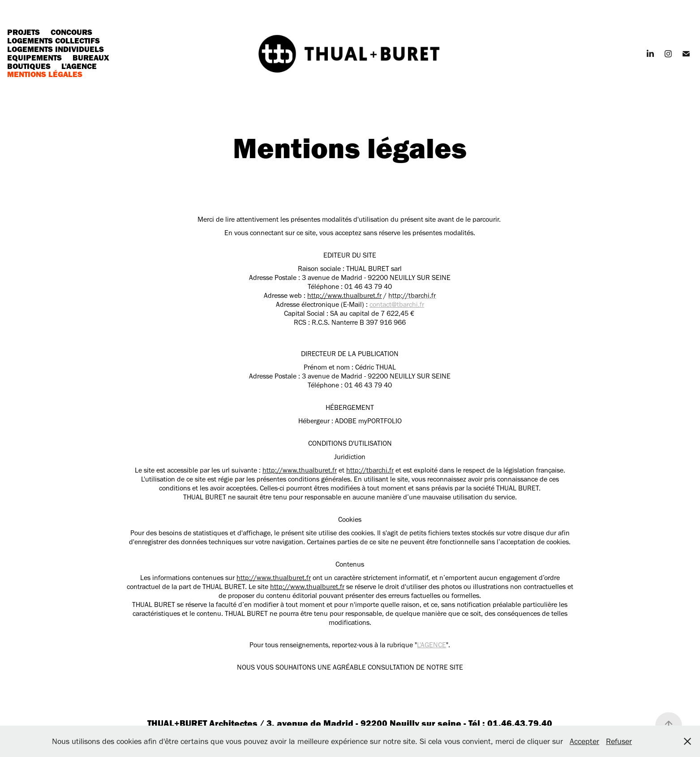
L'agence (79, 66)
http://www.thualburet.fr (344, 295)
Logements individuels (56, 49)
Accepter (584, 741)
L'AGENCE (432, 645)
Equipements (34, 58)
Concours (71, 32)
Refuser (619, 741)
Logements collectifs (54, 41)
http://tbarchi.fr (370, 470)
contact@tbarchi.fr (397, 304)
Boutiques (29, 66)
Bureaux (91, 58)
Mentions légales (45, 74)
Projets (24, 32)
